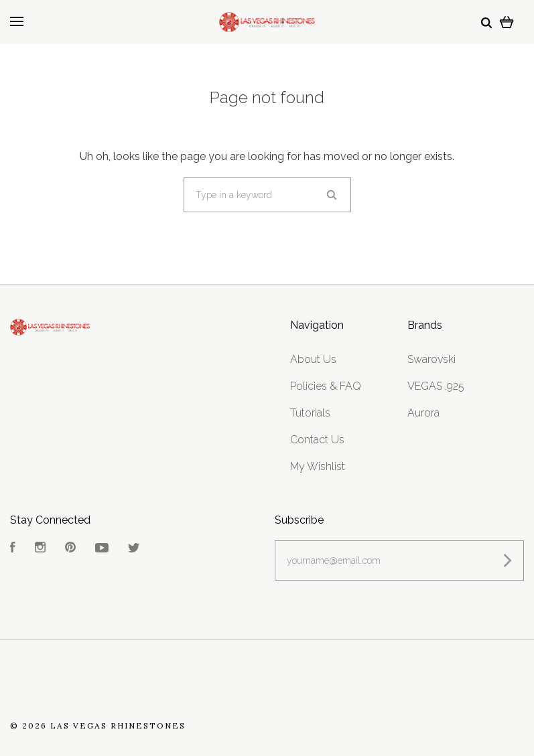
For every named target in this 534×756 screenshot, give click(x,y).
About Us (313, 359)
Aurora (423, 413)
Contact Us (317, 440)
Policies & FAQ (326, 386)
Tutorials (310, 413)
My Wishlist (318, 466)
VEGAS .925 (436, 386)
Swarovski (431, 359)
